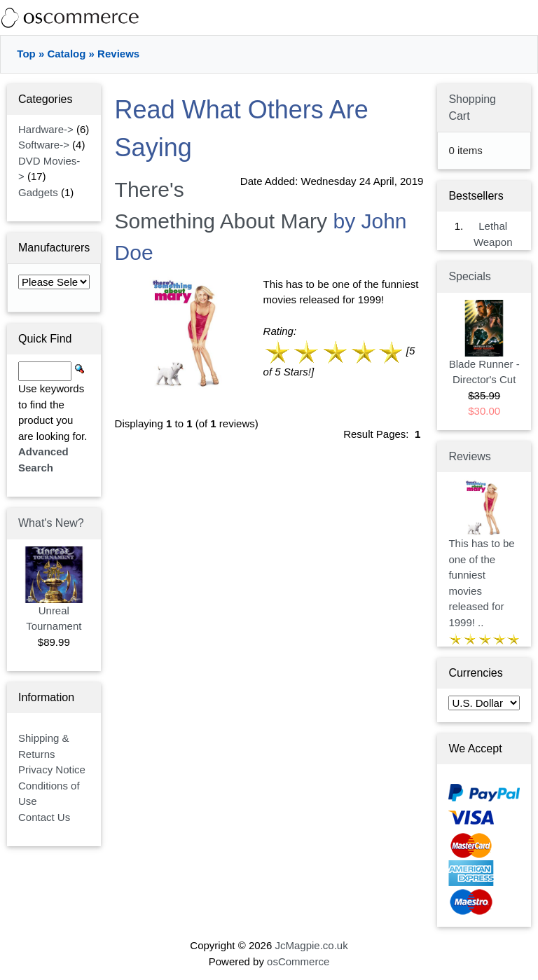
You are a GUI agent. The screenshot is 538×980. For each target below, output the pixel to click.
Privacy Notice (52, 769)
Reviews (118, 54)
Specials (469, 276)
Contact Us (44, 817)
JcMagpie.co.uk (311, 945)
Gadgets (38, 192)
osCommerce (298, 961)
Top (26, 54)
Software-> (44, 145)
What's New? (51, 523)
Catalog (66, 54)
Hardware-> (46, 129)
